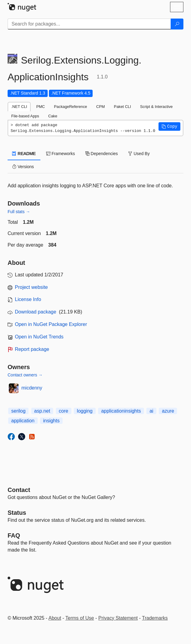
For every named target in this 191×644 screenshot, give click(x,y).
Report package (32, 349)
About (55, 618)
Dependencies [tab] (102, 154)
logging (85, 411)
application (23, 421)
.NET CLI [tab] (19, 107)
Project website (31, 287)
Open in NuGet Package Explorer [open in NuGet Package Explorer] (51, 324)
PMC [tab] (40, 107)
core (64, 411)
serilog (18, 411)
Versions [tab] (23, 167)
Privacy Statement (118, 618)
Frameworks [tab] (61, 154)
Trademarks (155, 618)
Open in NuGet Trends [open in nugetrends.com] (39, 337)
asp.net (42, 411)
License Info (28, 299)
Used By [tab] (139, 154)
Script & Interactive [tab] (156, 107)
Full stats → (19, 212)
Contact (19, 490)
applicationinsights (121, 411)
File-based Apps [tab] (25, 116)
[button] (169, 126)
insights (51, 421)
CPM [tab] (101, 107)
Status (17, 513)
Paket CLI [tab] (122, 107)
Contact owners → (25, 375)
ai (151, 411)
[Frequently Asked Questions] (14, 535)
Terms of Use (80, 618)
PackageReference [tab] (71, 107)
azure (168, 411)
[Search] (177, 24)
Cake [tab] (53, 116)
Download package (36, 312)
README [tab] (24, 154)
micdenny (32, 388)
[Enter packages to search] (89, 24)
